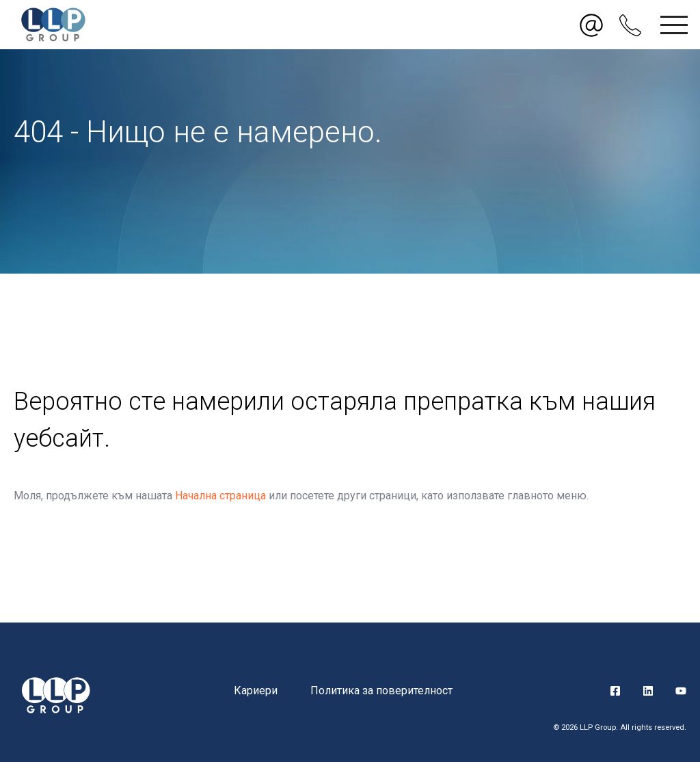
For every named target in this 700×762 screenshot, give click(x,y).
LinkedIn (648, 691)
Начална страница (220, 496)
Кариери (256, 691)
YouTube (681, 691)
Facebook (615, 691)
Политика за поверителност (381, 691)
